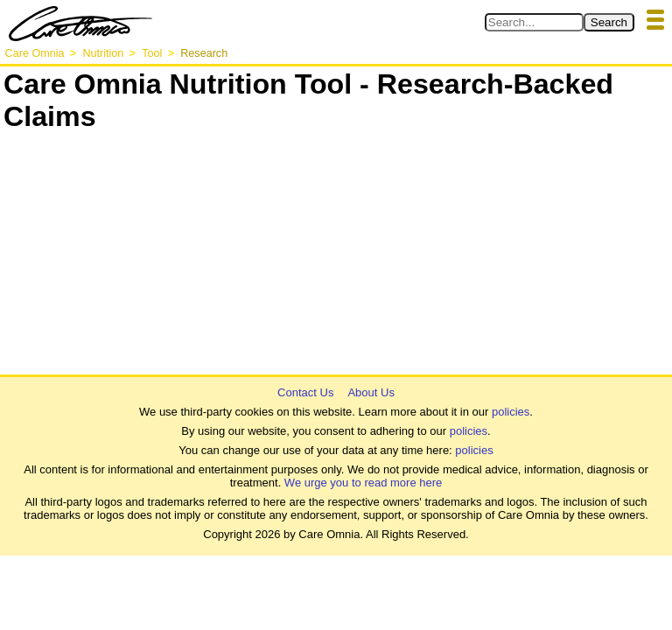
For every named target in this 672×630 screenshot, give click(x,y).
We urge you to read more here (363, 483)
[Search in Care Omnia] (534, 22)
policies (511, 412)
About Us (371, 392)
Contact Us (305, 392)
